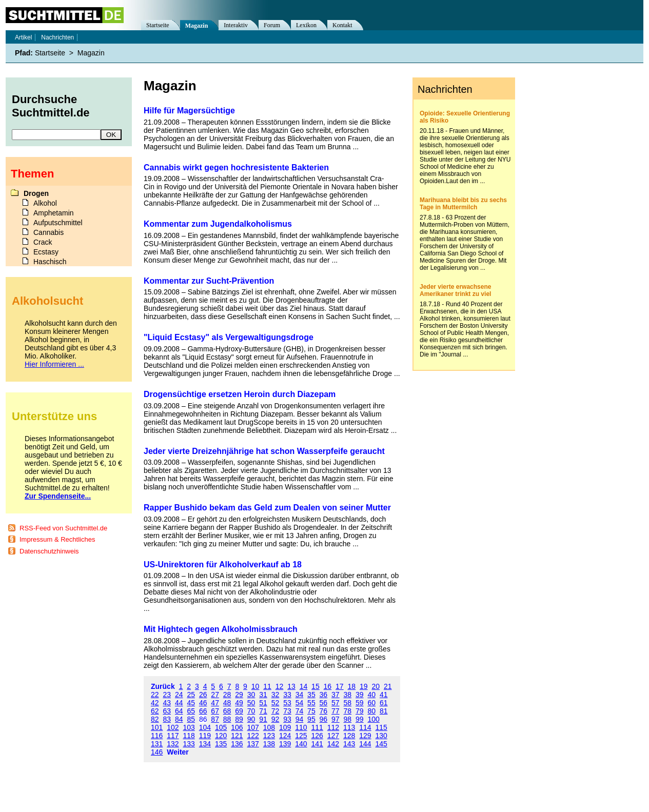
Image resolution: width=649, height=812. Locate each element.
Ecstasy (46, 252)
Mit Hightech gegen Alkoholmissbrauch (221, 629)
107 (253, 727)
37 (336, 695)
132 (173, 744)
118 (189, 736)
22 (155, 695)
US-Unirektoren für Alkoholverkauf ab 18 (223, 565)
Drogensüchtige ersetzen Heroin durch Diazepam (240, 394)
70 (251, 711)
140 (301, 744)
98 (348, 719)
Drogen (36, 193)
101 (157, 727)
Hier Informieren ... (54, 364)
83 (167, 719)
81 (384, 711)
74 (300, 711)
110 (301, 727)
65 (191, 711)
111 (317, 727)
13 (291, 686)
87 (215, 719)
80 (371, 711)
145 (381, 744)
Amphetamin (54, 213)
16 (328, 686)
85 (191, 719)
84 (179, 719)
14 (304, 686)
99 (360, 719)
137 (253, 744)
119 (205, 736)
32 (276, 695)
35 (311, 695)
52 (276, 703)
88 (227, 719)
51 (263, 703)
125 (301, 736)
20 (376, 686)
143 (349, 744)
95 (311, 719)
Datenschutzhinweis (49, 551)
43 (167, 703)
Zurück (163, 686)
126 (317, 736)
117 (173, 736)
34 (300, 695)
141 (317, 744)
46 (203, 703)
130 (381, 736)
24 (179, 695)
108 (269, 727)
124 (285, 736)
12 (280, 686)
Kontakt (342, 25)
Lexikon (306, 25)
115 (381, 727)
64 (179, 711)
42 (155, 703)
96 (324, 719)
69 (239, 711)
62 (155, 711)
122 (253, 736)
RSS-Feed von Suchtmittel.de (63, 528)
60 (371, 703)
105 (221, 727)
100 (373, 719)
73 (287, 711)
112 (333, 727)
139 (285, 744)
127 (333, 736)
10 (255, 686)
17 (340, 686)
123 (269, 736)
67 (215, 711)
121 (237, 736)
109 (285, 727)
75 (311, 711)
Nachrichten (57, 37)
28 (227, 695)
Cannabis (48, 232)
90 (251, 719)
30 (251, 695)
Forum (272, 25)
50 (251, 703)
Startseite (158, 25)
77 (336, 711)
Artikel (23, 37)
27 (215, 695)
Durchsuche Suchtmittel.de (51, 106)
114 (365, 727)
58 (348, 703)
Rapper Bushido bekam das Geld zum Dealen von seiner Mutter (267, 508)
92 (276, 719)
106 (237, 727)
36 (324, 695)
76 (324, 711)
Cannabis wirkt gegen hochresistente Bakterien (236, 167)
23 (167, 695)
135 (221, 744)
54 (300, 703)
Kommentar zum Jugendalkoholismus (218, 224)
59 (360, 703)
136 (237, 744)
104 (205, 727)
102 (173, 727)
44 (179, 703)
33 (287, 695)
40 (371, 695)
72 (276, 711)
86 (203, 719)
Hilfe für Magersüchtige (189, 111)
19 (364, 686)
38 (348, 695)
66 (203, 711)
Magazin (197, 26)
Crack (43, 242)
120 (221, 736)
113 (349, 727)
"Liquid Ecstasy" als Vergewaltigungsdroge (229, 337)
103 (189, 727)
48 (227, 703)
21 (388, 686)
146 (157, 752)
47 (215, 703)
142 (333, 744)
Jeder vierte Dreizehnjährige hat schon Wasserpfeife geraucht (264, 451)
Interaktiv (236, 25)
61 (384, 703)
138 (269, 744)
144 (365, 744)
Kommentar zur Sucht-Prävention (209, 281)
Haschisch (50, 262)
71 (263, 711)
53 (287, 703)
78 (348, 711)
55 (311, 703)
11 (267, 686)
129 (365, 736)
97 (336, 719)
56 (324, 703)
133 (189, 744)
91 (263, 719)
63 (167, 711)
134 (205, 744)
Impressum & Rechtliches (57, 539)
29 (239, 695)
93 (287, 719)
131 (157, 744)
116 (157, 736)
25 (191, 695)
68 (227, 711)
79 (360, 711)
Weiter (178, 752)
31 (263, 695)
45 (191, 703)
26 (203, 695)
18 (352, 686)
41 (384, 695)
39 (360, 695)
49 (239, 703)
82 (155, 719)
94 (300, 719)
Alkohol (45, 203)
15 (316, 686)
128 (349, 736)
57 (336, 703)
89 (239, 719)
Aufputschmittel (58, 223)
